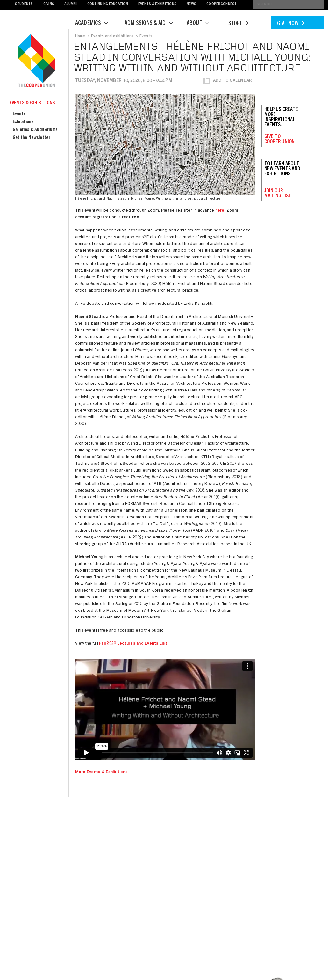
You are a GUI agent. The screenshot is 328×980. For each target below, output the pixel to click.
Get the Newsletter (32, 138)
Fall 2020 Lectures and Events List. (134, 644)
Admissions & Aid (153, 24)
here (220, 211)
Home (80, 36)
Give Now (291, 24)
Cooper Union (37, 61)
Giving (49, 4)
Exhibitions (23, 122)
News (191, 4)
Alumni (71, 4)
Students (24, 4)
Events (19, 114)
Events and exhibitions (112, 36)
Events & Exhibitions (157, 4)
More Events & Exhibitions (102, 772)
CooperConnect (221, 4)
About (202, 24)
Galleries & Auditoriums (35, 130)
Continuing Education (108, 4)
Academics (96, 24)
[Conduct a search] (289, 5)
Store (238, 24)
